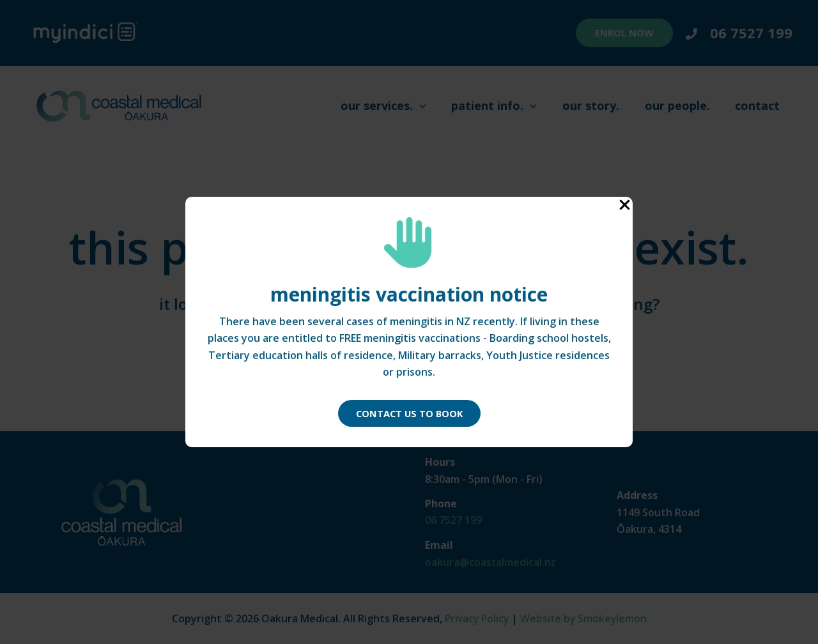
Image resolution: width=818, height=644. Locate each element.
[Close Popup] (625, 205)
